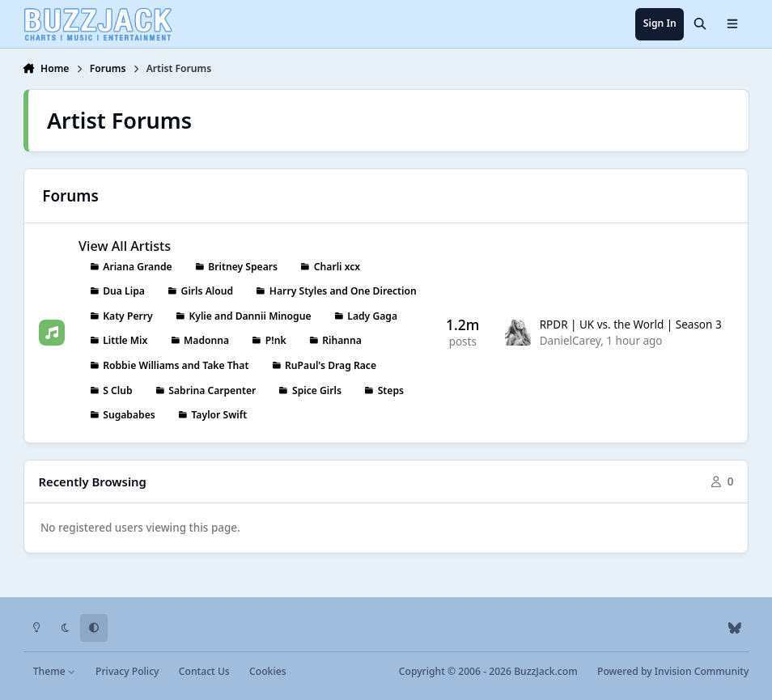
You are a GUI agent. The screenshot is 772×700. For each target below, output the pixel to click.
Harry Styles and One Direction (342, 292)
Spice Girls (317, 390)
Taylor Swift (219, 416)
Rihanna (342, 341)
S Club (117, 390)
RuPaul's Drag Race (331, 365)
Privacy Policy (127, 671)
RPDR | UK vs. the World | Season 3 (630, 325)
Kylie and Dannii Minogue (250, 316)
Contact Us (204, 671)
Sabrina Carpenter (212, 390)
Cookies (267, 671)
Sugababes (129, 416)
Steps (390, 390)
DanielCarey (569, 342)
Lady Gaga (372, 316)
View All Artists (125, 246)
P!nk (275, 341)
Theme (55, 671)
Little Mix (125, 341)
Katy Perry (127, 316)
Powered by (673, 671)
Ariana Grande (137, 267)
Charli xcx (336, 267)
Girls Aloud (207, 292)
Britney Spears (243, 267)
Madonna (206, 341)
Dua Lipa (124, 292)
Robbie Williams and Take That (176, 365)
